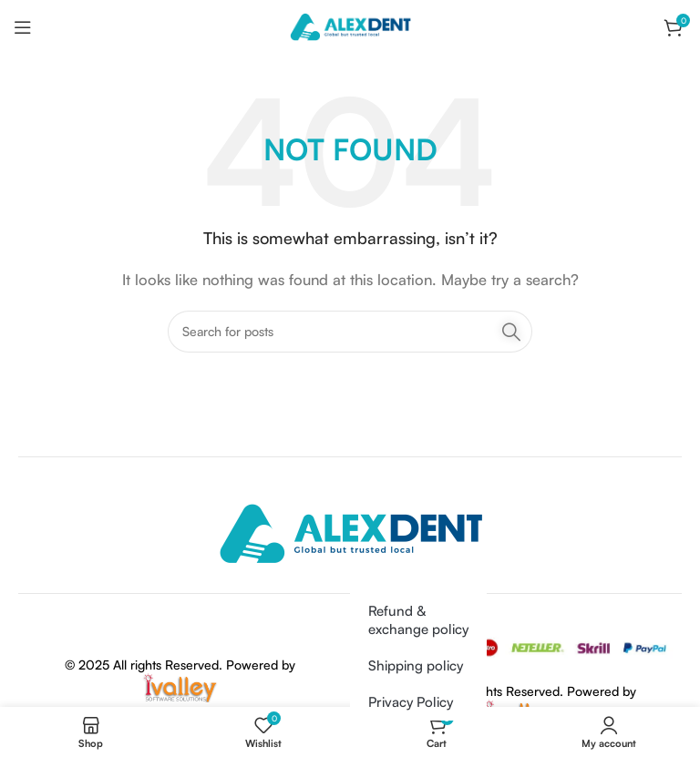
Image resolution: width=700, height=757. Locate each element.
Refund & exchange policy (418, 620)
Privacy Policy (411, 702)
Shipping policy (416, 665)
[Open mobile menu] (23, 27)
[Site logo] (350, 26)
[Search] (350, 332)
